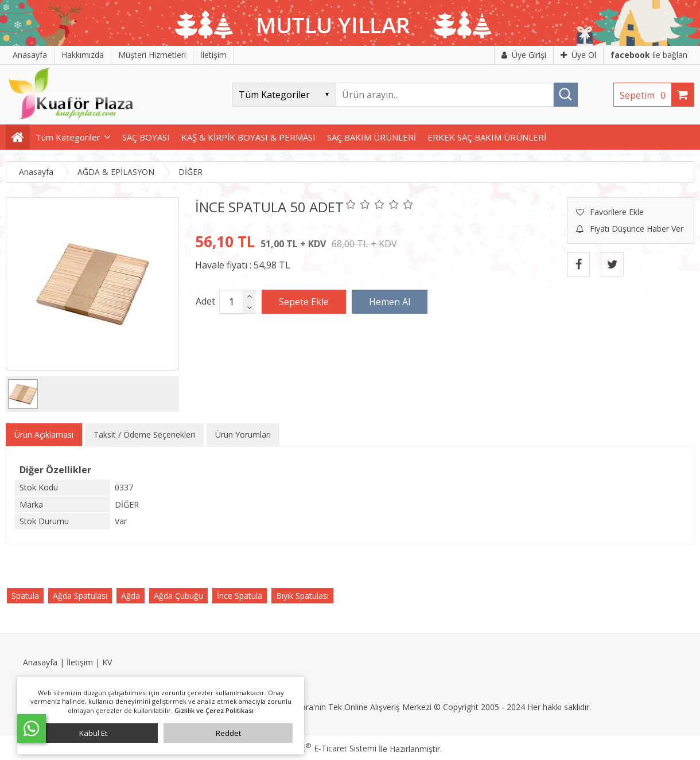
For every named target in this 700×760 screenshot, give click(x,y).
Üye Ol (578, 55)
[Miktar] (231, 302)
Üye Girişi (524, 55)
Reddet (228, 733)
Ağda (131, 596)
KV (107, 662)
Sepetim (645, 95)
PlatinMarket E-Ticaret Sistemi (317, 748)
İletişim (80, 662)
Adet (205, 301)
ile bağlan (649, 55)
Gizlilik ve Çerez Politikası (214, 710)
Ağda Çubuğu (178, 596)
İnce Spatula (240, 596)
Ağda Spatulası (80, 596)
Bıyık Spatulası (302, 596)
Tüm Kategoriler (68, 137)
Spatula (25, 596)
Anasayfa (40, 662)
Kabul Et (93, 733)
